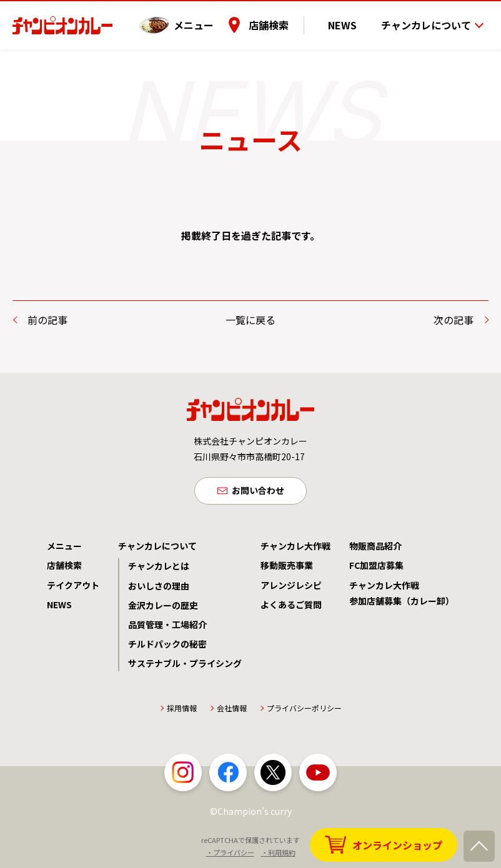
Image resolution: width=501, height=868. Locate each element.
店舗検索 (287, 18)
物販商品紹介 (375, 548)
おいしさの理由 (159, 588)
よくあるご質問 (291, 607)
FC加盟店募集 (376, 568)
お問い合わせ (258, 492)
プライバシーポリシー (304, 711)
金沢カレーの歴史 (163, 608)
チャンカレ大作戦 (295, 548)
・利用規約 (278, 855)
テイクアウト (73, 588)
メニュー (212, 18)
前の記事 (47, 320)
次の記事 (454, 320)
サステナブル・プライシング (185, 666)
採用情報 (182, 711)
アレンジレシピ (291, 588)
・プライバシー (230, 855)
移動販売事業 (287, 568)
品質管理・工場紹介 (167, 627)
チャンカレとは (159, 568)
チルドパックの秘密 (167, 646)
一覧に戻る (250, 320)
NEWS (352, 18)
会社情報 (232, 711)
